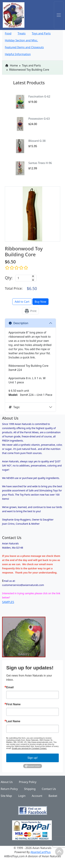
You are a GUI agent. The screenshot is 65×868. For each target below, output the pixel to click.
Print (30, 311)
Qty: (9, 278)
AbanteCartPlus (41, 852)
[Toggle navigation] (59, 15)
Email (10, 687)
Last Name (13, 721)
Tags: (14, 407)
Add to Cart (22, 302)
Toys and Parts (31, 65)
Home (11, 65)
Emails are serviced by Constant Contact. (29, 748)
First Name (13, 704)
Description (18, 323)
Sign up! (32, 758)
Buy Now (40, 302)
